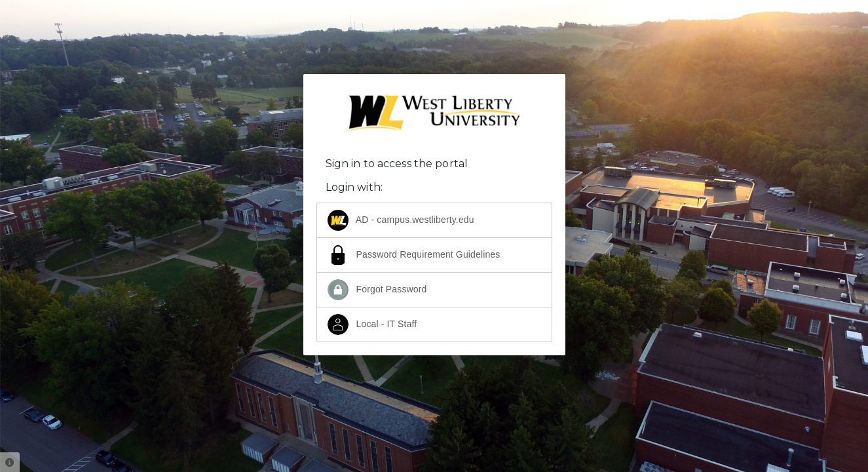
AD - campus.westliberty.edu (401, 220)
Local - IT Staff (372, 324)
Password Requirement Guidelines (414, 255)
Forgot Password (377, 290)
